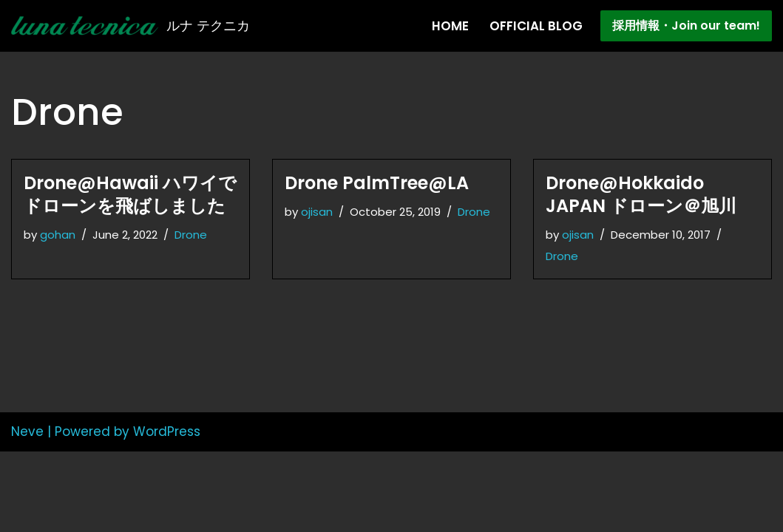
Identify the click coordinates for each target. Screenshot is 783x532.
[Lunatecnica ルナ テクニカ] (130, 26)
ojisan (318, 212)
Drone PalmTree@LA (377, 183)
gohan (58, 235)
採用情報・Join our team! (686, 25)
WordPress (167, 512)
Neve (27, 512)
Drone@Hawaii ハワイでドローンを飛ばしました (130, 194)
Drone (196, 235)
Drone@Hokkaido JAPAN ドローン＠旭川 (641, 194)
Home (450, 26)
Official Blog (536, 26)
